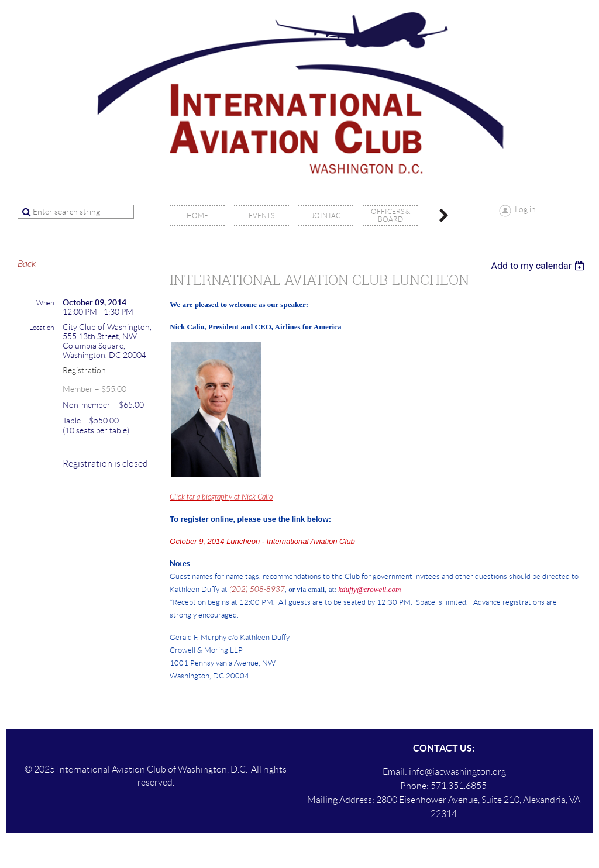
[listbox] (539, 266)
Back (27, 264)
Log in (525, 209)
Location (42, 327)
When (45, 303)
